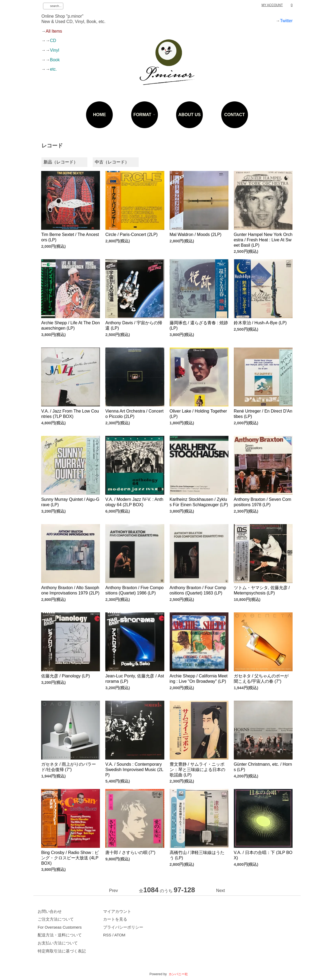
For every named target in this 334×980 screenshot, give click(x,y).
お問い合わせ (50, 912)
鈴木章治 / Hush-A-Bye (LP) (260, 323)
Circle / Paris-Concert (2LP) (131, 234)
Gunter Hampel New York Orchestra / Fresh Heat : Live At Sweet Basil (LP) (263, 240)
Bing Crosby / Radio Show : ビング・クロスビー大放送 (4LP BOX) (70, 858)
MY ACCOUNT (272, 5)
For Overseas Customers (60, 927)
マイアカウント (117, 912)
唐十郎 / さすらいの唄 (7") (130, 853)
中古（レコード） (112, 162)
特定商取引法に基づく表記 (62, 951)
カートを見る (115, 919)
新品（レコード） (61, 162)
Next (221, 891)
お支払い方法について (58, 943)
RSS (107, 935)
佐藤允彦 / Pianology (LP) (65, 676)
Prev (113, 891)
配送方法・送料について (60, 935)
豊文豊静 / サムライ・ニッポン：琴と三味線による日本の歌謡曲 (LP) (197, 769)
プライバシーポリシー (123, 927)
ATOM (120, 935)
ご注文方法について (56, 919)
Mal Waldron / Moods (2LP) (196, 234)
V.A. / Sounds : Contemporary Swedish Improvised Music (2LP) (134, 769)
